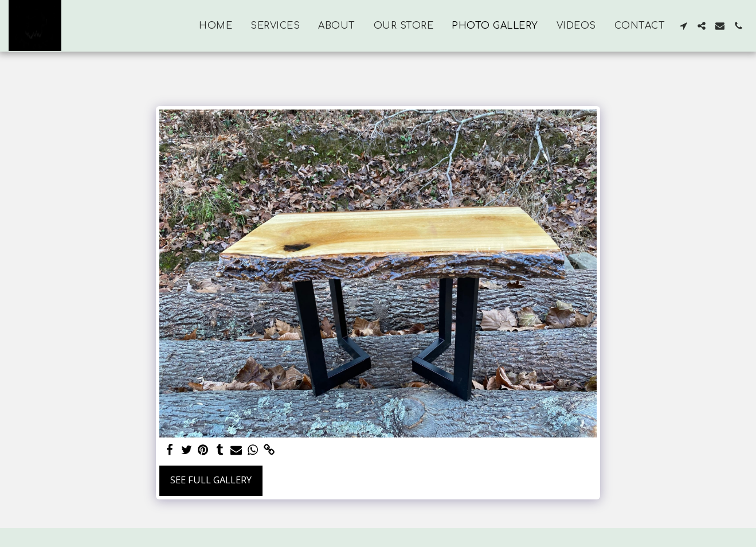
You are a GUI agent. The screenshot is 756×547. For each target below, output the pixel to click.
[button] (683, 26)
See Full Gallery (211, 480)
